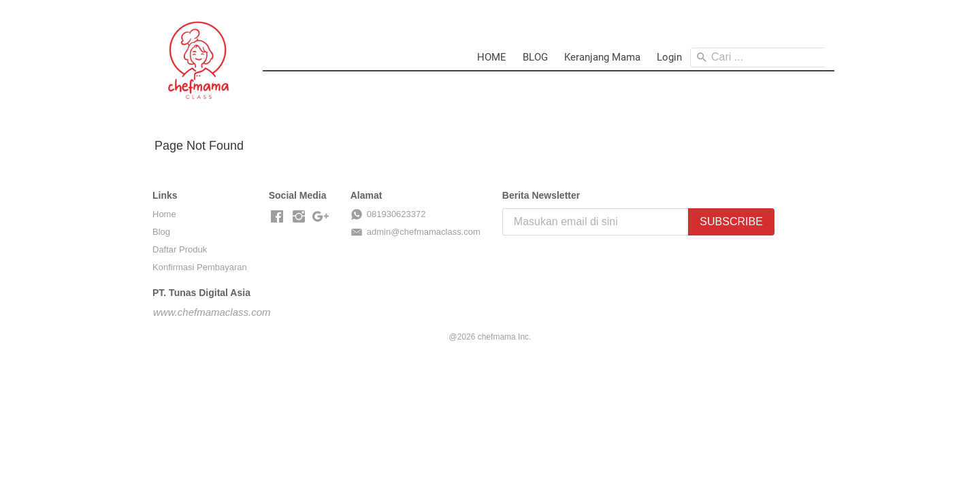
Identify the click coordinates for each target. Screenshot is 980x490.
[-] (277, 217)
